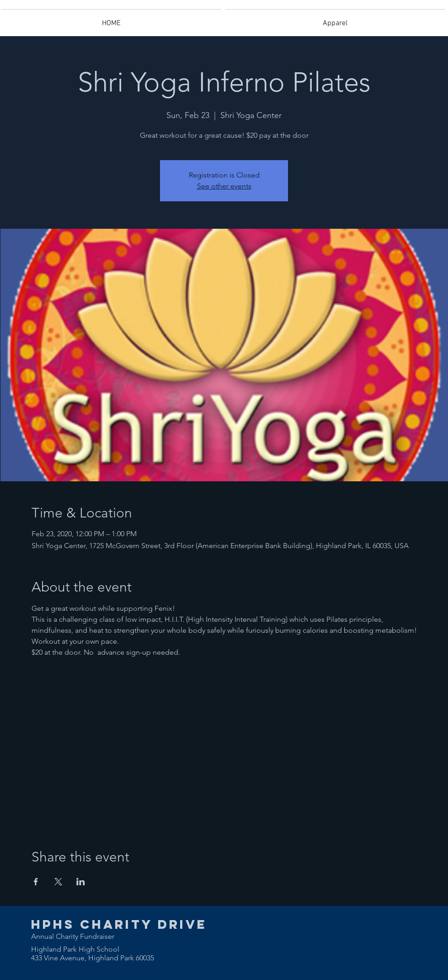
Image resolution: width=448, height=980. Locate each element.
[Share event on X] (58, 882)
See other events (224, 186)
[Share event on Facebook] (36, 882)
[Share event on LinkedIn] (81, 882)
